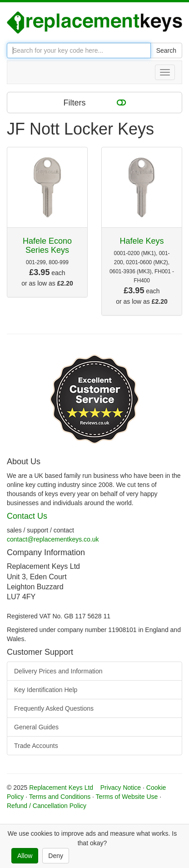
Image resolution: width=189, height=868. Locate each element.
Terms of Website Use (127, 797)
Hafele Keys (142, 241)
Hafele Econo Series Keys (47, 246)
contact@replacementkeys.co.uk (53, 539)
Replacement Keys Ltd (61, 788)
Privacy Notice (121, 788)
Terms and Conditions (60, 797)
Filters (95, 102)
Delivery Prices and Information (58, 671)
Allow (25, 856)
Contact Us (27, 516)
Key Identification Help (46, 690)
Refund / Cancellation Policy (47, 806)
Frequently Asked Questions (54, 708)
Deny (56, 856)
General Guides (36, 727)
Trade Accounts (36, 746)
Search (166, 50)
